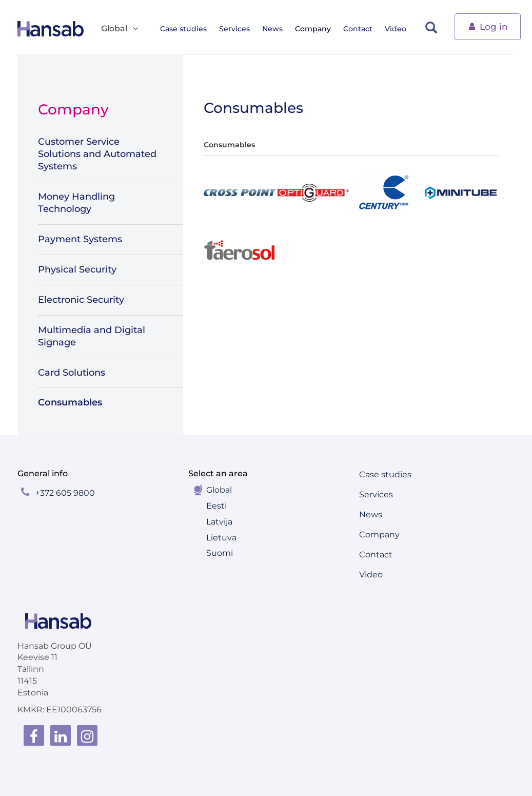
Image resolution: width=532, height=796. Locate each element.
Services (238, 29)
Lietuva (221, 538)
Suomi (220, 553)
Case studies (186, 29)
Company (316, 29)
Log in (488, 26)
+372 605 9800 (65, 493)
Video (399, 29)
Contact (361, 29)
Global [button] (120, 29)
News (275, 29)
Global (219, 490)
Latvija (219, 522)
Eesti (216, 506)
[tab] (237, 192)
